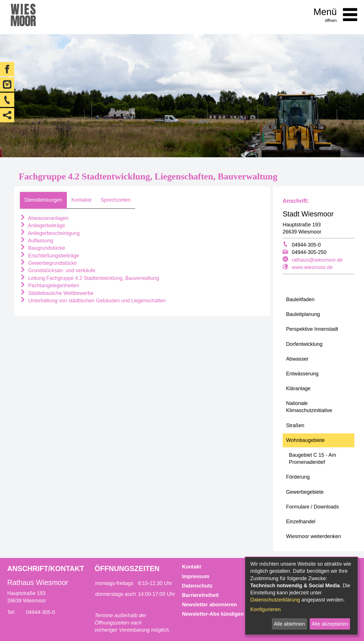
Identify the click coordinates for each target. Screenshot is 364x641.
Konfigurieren (265, 609)
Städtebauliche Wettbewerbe (57, 293)
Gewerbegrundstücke (48, 263)
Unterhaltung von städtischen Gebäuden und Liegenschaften (93, 301)
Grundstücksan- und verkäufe (58, 270)
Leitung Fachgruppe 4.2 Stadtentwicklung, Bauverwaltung (89, 278)
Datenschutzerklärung (275, 600)
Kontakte (81, 200)
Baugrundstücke (43, 248)
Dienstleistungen (43, 200)
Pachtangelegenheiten (49, 286)
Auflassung (37, 241)
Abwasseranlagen (44, 218)
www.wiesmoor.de (312, 267)
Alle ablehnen (289, 624)
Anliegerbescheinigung (50, 233)
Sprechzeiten (116, 200)
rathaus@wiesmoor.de (317, 260)
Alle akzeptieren (330, 624)
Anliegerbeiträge (43, 226)
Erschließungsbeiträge (49, 256)
